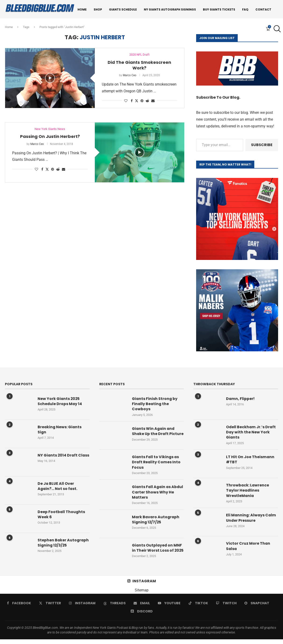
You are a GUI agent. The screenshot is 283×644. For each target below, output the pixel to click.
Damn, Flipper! (241, 399)
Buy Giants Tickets (219, 9)
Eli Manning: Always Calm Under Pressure (251, 519)
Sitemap (142, 595)
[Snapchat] (257, 608)
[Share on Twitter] (137, 101)
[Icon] (50, 79)
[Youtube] (169, 608)
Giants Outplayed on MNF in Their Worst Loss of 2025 (157, 553)
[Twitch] (226, 608)
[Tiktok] (198, 608)
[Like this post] (126, 101)
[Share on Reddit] (147, 101)
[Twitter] (50, 608)
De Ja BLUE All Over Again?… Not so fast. (58, 487)
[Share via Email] (153, 101)
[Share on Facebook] (132, 101)
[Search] (276, 29)
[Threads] (115, 608)
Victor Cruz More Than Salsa (248, 547)
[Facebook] (19, 608)
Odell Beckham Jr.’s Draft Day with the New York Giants (251, 433)
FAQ (245, 9)
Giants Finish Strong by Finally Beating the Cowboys (155, 405)
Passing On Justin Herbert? (50, 137)
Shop (98, 9)
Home (82, 9)
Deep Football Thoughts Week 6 (62, 515)
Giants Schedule (123, 9)
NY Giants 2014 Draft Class (58, 459)
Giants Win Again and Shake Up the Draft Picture (154, 435)
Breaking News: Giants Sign (60, 430)
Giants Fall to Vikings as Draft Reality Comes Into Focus (157, 465)
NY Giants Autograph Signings (170, 9)
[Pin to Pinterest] (142, 101)
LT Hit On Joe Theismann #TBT (250, 461)
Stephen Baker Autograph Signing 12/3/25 (64, 543)
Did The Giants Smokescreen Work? (139, 66)
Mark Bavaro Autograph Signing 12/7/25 (156, 522)
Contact (263, 9)
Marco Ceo (130, 76)
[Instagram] (82, 608)
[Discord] (142, 616)
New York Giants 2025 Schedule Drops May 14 (60, 402)
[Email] (142, 608)
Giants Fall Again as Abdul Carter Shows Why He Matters (156, 495)
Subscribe (262, 146)
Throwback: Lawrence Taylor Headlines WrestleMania (248, 491)
